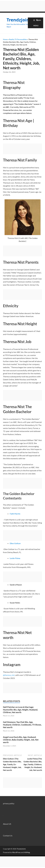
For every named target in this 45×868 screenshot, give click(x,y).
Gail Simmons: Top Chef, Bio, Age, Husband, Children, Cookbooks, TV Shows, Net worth (22, 725)
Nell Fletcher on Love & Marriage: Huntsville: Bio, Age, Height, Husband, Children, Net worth (20, 710)
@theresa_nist (9, 675)
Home (5, 39)
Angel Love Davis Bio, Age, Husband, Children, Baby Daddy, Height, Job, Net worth (21, 740)
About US (7, 824)
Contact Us (8, 836)
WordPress (16, 852)
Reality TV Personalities (18, 39)
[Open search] (37, 20)
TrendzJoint (19, 20)
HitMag (27, 852)
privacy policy (9, 803)
